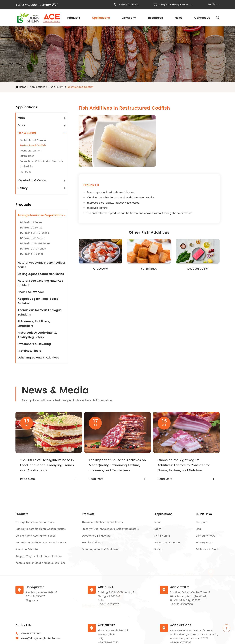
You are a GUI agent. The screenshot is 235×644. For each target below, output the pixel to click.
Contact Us (202, 18)
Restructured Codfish (80, 87)
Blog (198, 529)
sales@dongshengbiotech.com (175, 5)
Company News (205, 536)
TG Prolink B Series (31, 222)
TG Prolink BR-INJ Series (34, 233)
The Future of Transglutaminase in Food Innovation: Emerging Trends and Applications (47, 465)
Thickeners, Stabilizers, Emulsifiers (34, 324)
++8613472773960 (129, 5)
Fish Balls (25, 172)
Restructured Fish (30, 151)
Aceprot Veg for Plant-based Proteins (38, 301)
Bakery (23, 188)
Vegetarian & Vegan (32, 180)
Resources (155, 18)
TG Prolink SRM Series (33, 249)
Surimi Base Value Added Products (41, 161)
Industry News (204, 543)
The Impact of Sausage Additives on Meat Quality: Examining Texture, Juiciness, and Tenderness (117, 465)
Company (129, 18)
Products (74, 18)
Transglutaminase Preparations (40, 215)
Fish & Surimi (56, 87)
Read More (27, 479)
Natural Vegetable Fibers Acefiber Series (41, 265)
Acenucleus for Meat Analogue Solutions (40, 312)
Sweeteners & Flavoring (34, 344)
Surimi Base (27, 156)
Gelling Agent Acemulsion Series (41, 274)
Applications (101, 18)
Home (23, 87)
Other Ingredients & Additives (38, 358)
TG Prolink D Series (31, 228)
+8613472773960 (31, 634)
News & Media (55, 391)
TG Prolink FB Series (32, 254)
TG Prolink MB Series (32, 238)
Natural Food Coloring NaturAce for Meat (40, 283)
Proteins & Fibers (29, 351)
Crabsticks (26, 166)
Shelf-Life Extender (31, 292)
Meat (21, 118)
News (179, 18)
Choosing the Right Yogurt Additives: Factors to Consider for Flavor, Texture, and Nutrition (184, 465)
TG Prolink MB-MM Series (35, 243)
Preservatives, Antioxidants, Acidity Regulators (37, 335)
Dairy (21, 125)
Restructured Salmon (33, 140)
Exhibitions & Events (208, 549)
